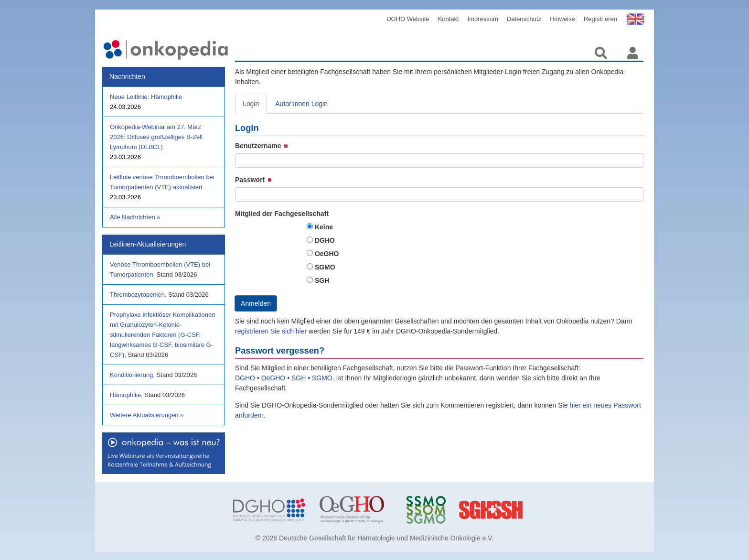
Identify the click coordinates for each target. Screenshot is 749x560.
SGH (322, 280)
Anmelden (256, 303)
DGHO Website (408, 19)
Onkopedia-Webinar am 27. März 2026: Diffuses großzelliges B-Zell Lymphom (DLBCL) (156, 137)
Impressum (483, 19)
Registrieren (600, 19)
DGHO (325, 240)
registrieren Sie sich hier (272, 331)
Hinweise (562, 19)
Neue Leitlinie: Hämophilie (146, 97)
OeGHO (327, 254)
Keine (324, 227)
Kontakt (449, 19)
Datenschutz (524, 19)
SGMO (325, 267)
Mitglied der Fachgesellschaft (282, 214)
